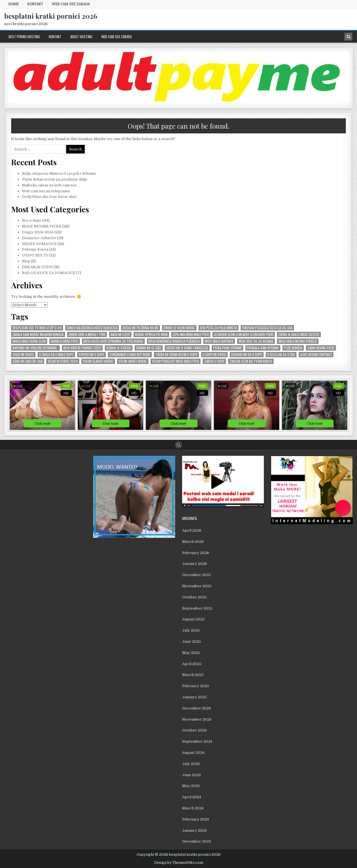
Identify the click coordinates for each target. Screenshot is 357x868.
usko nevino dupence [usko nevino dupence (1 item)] (316, 355)
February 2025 (196, 686)
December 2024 (196, 708)
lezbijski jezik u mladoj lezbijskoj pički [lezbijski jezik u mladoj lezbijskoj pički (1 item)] (244, 335)
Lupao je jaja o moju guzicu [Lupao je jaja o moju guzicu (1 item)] (299, 335)
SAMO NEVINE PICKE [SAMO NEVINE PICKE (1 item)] (321, 348)
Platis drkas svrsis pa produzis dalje (55, 179)
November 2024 (197, 719)
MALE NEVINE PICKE (42, 226)
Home (14, 4)
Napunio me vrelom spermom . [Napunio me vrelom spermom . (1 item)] (35, 348)
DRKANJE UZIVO (38, 267)
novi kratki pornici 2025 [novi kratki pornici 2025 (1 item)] (82, 348)
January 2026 (195, 564)
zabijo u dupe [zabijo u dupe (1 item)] (214, 361)
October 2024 (194, 730)
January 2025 (195, 697)
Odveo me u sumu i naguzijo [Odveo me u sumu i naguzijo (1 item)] (187, 348)
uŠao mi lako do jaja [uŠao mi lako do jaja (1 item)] (28, 361)
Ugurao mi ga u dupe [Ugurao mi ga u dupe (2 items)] (247, 355)
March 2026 (193, 542)
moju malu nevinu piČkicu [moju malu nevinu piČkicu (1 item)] (298, 341)
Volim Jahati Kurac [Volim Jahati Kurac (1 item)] (133, 361)
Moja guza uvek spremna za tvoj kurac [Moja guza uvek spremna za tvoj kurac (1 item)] (113, 341)
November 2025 (197, 586)
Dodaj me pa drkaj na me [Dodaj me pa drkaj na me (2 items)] (140, 328)
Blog (26, 261)
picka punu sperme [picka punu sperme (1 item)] (227, 348)
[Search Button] (178, 445)
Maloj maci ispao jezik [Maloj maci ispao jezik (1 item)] (29, 341)
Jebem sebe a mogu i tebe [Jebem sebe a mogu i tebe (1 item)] (87, 335)
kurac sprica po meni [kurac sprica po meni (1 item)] (151, 335)
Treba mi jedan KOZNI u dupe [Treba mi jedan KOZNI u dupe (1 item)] (176, 355)
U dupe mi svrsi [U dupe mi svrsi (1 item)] (214, 355)
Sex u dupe (32, 220)
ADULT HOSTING (81, 37)
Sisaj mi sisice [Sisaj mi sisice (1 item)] (23, 355)
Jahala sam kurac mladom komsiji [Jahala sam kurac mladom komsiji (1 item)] (38, 335)
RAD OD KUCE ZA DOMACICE (49, 273)
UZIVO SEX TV (35, 255)
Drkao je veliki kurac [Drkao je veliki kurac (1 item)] (179, 328)
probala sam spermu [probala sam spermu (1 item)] (263, 348)
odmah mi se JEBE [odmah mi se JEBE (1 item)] (149, 348)
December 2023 (197, 841)
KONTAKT (35, 4)
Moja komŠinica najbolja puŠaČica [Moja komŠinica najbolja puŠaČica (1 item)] (174, 341)
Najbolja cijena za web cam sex (49, 185)
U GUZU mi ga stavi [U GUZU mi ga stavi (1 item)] (281, 355)
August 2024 (193, 753)
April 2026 (192, 530)
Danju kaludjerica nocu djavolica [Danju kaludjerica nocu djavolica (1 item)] (92, 328)
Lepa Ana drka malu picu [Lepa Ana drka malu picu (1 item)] (191, 335)
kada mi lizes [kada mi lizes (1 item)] (120, 335)
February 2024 (196, 819)
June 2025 (192, 642)
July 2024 (191, 764)
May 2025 (191, 653)
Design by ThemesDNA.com (179, 863)
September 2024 (197, 741)
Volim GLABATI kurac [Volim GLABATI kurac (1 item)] (98, 361)
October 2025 (195, 597)
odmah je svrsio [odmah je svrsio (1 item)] (119, 348)
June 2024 (191, 775)
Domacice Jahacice (39, 238)
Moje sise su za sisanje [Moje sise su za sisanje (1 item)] (256, 341)
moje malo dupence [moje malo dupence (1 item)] (219, 341)
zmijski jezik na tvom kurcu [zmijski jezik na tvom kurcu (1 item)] (251, 361)
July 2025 (191, 630)
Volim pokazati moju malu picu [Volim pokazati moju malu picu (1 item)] (176, 361)
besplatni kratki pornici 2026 (51, 16)
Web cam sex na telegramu (46, 191)
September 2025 (197, 608)
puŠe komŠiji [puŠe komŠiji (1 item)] (293, 348)
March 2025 (193, 675)
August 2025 (193, 619)
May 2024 (191, 786)
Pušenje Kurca (35, 249)
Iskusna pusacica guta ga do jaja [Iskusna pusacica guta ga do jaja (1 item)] (267, 328)
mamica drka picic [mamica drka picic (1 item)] (65, 341)
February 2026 (196, 553)
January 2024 (194, 830)
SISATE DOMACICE (39, 244)
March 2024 (193, 808)
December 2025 (197, 575)
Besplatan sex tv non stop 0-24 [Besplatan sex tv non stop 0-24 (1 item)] (37, 328)
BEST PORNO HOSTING (24, 37)
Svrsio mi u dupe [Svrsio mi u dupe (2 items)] (91, 355)
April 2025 (192, 664)
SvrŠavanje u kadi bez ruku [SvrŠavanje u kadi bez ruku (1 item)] (130, 355)
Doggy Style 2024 (38, 232)
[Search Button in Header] (348, 37)
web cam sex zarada (71, 4)
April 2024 (192, 797)
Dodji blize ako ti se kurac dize (49, 197)
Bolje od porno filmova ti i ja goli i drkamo (59, 173)
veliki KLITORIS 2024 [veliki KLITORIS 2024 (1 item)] (63, 361)
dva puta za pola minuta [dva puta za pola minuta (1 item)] (219, 328)
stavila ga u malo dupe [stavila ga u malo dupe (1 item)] (56, 355)
